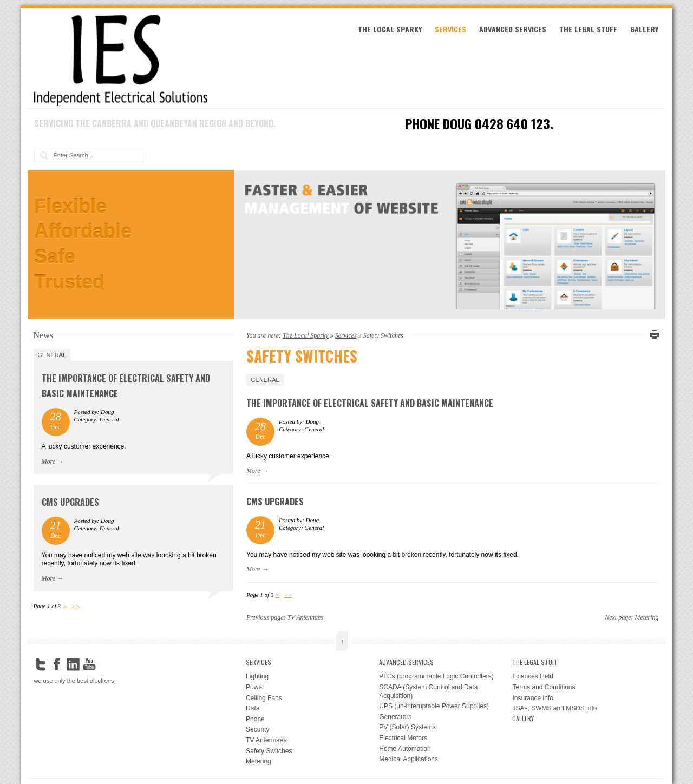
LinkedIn (73, 664)
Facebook (57, 664)
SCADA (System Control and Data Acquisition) (428, 691)
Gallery (644, 29)
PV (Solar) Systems (407, 727)
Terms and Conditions (544, 687)
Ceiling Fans (264, 698)
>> (288, 595)
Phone (255, 719)
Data (253, 708)
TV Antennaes (306, 617)
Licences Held (532, 676)
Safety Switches (269, 751)
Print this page (653, 334)
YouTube (89, 664)
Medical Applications (408, 759)
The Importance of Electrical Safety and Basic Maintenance (370, 403)
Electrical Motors (403, 738)
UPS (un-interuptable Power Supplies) (434, 706)
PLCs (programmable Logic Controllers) (436, 676)
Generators (395, 717)
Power (255, 687)
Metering (647, 617)
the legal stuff (588, 29)
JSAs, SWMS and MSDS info (554, 708)
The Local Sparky (390, 29)
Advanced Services (513, 29)
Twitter (41, 664)
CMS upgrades (275, 502)
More (253, 471)
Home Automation (405, 749)
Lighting (257, 676)
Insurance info (532, 698)
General (265, 380)
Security (257, 729)
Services (450, 29)
